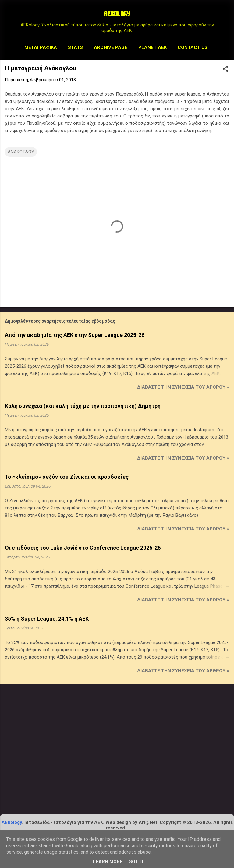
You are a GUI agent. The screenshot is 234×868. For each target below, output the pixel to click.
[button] (225, 69)
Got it (136, 862)
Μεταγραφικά (41, 47)
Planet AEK (152, 47)
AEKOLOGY (117, 15)
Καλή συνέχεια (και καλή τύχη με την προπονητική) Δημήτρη (83, 406)
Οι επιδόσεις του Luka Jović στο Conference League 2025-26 (83, 548)
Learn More (108, 862)
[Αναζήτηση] (225, 17)
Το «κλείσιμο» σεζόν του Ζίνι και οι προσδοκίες (67, 477)
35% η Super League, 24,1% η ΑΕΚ (47, 619)
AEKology (12, 822)
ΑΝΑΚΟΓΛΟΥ (21, 152)
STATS (75, 47)
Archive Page (111, 47)
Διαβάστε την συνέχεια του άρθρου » (183, 387)
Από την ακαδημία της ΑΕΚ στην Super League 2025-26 (75, 335)
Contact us (193, 47)
